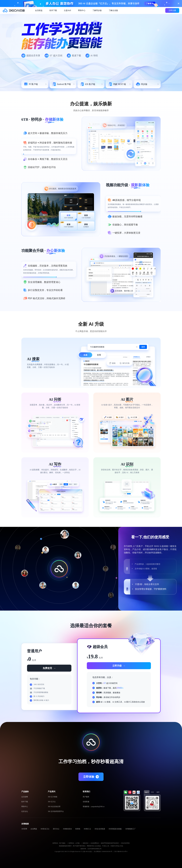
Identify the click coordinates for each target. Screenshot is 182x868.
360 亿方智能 (53, 797)
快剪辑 (78, 829)
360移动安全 (67, 829)
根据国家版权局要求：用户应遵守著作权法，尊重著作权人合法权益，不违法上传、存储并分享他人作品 (91, 846)
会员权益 (39, 10)
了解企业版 (113, 10)
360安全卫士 (45, 829)
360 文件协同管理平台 (56, 811)
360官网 (24, 829)
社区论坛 (25, 811)
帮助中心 (82, 10)
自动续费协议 (95, 843)
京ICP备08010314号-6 (121, 851)
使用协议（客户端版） (59, 843)
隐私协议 (86, 843)
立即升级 (119, 666)
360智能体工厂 (131, 829)
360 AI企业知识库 (54, 807)
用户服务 (86, 797)
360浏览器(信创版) (115, 829)
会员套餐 (25, 797)
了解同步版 (97, 10)
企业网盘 (34, 829)
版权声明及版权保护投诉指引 (110, 843)
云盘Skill (67, 10)
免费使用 (49, 668)
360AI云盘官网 (14, 10)
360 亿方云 (52, 802)
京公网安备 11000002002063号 (103, 851)
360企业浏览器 (100, 829)
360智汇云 (87, 829)
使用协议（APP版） (75, 843)
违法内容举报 (125, 843)
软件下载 (53, 10)
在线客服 (86, 802)
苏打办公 (56, 829)
